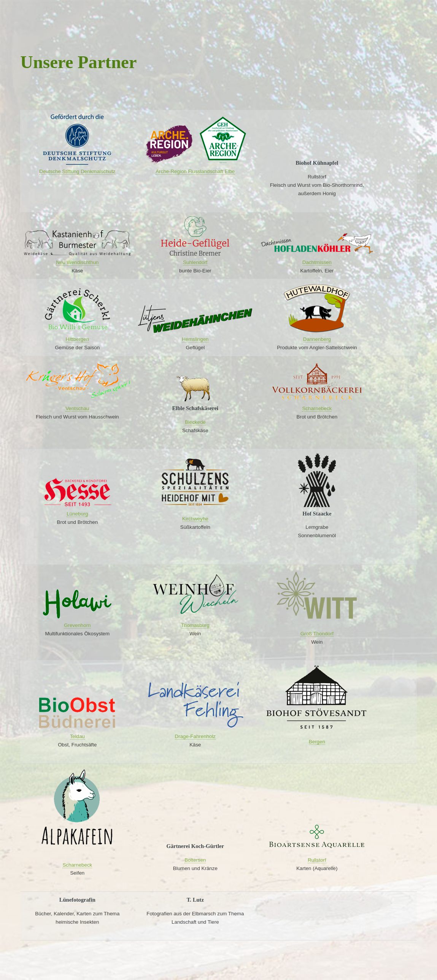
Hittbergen (78, 339)
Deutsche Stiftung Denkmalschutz (77, 171)
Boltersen (195, 860)
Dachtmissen (317, 262)
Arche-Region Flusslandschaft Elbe (195, 171)
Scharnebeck (317, 408)
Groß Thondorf (317, 634)
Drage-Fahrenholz (195, 736)
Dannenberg (317, 339)
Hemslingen (195, 339)
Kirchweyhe (195, 519)
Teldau (77, 736)
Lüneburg (77, 514)
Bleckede (195, 422)
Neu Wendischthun (77, 262)
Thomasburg (195, 625)
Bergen (317, 742)
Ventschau (77, 408)
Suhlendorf (195, 262)
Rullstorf (317, 860)
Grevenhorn (77, 625)
